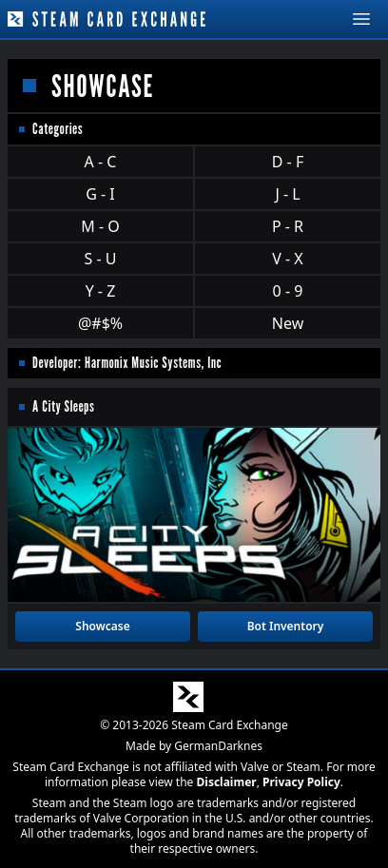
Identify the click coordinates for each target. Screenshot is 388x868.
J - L (287, 194)
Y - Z (101, 291)
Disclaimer (227, 782)
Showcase (102, 626)
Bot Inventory (286, 626)
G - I (100, 194)
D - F (288, 162)
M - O (100, 226)
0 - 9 (288, 291)
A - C (101, 162)
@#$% (100, 323)
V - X (287, 259)
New (288, 323)
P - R (288, 226)
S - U (101, 259)
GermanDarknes (218, 746)
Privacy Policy (301, 782)
